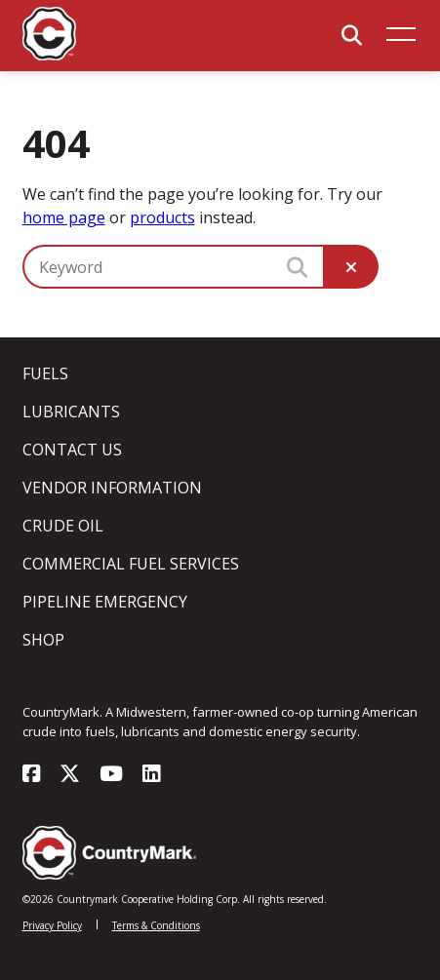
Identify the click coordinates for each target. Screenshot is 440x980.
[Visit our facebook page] (31, 775)
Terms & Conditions (156, 925)
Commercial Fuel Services (131, 564)
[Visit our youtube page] (111, 775)
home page (64, 217)
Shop (43, 640)
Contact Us (72, 450)
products (162, 217)
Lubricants (71, 412)
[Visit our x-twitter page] (70, 775)
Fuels (45, 373)
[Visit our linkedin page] (151, 775)
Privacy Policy (52, 925)
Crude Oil (63, 526)
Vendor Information (112, 488)
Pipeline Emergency (105, 602)
